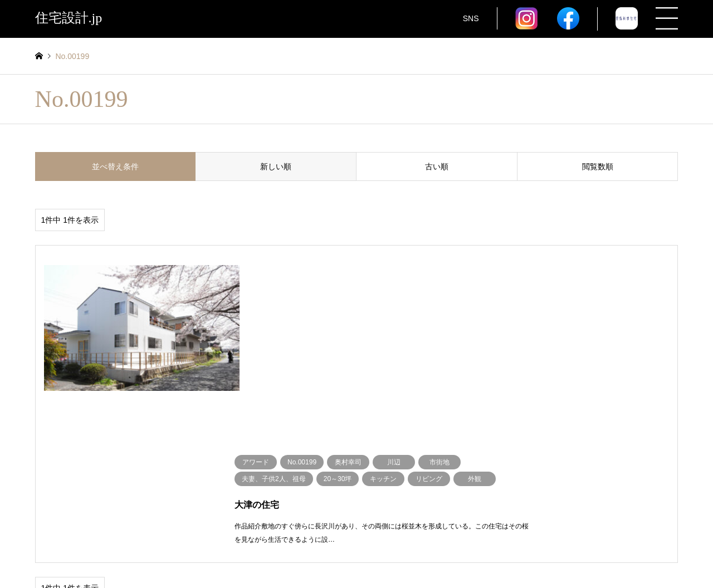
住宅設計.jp (356, 551)
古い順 (437, 166)
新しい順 (276, 166)
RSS (39, 551)
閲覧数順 (598, 166)
